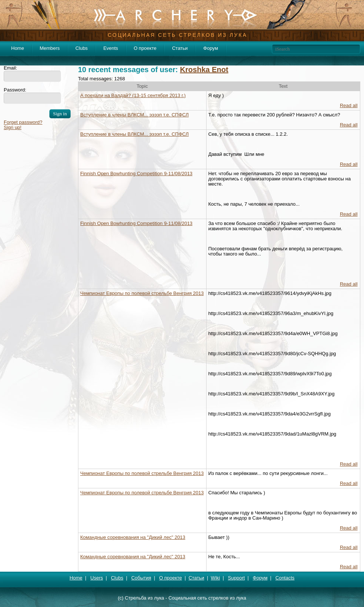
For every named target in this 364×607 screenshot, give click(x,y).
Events (111, 48)
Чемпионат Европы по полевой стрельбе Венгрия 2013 (142, 293)
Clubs (82, 48)
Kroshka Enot (204, 70)
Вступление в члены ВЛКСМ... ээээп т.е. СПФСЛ (134, 115)
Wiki (216, 578)
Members (50, 48)
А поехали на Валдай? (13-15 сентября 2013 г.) (133, 95)
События (141, 578)
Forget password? (23, 122)
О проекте (145, 48)
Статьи (180, 48)
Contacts (285, 578)
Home (18, 48)
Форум (211, 48)
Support (237, 578)
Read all (349, 105)
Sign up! (13, 127)
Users (97, 578)
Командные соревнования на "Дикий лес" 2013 (133, 537)
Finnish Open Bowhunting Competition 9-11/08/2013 (136, 174)
